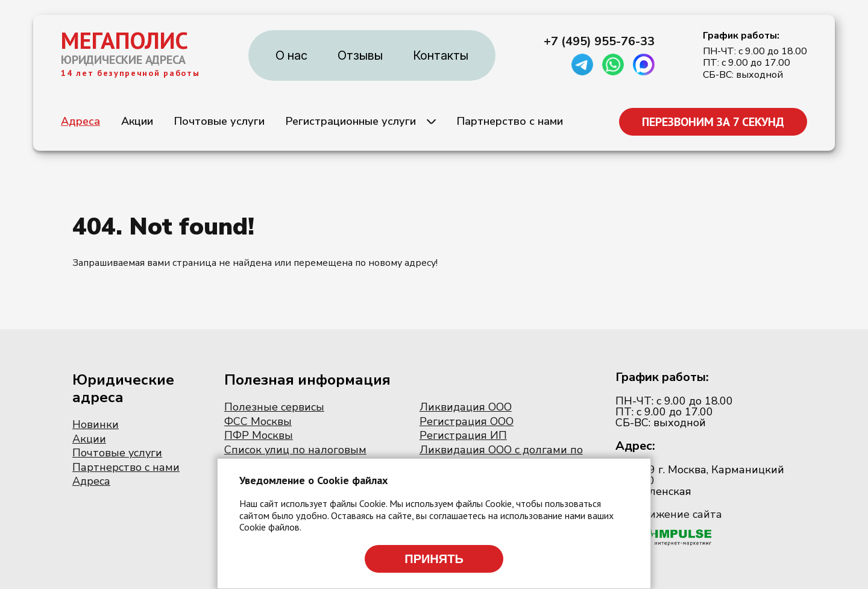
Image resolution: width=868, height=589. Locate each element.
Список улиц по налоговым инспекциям (295, 456)
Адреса (80, 121)
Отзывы (360, 55)
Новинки (96, 424)
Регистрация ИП (463, 435)
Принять (434, 559)
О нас (291, 55)
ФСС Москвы (258, 421)
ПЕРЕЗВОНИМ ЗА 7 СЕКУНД (713, 122)
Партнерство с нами (510, 121)
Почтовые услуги (219, 121)
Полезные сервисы (274, 407)
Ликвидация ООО (466, 407)
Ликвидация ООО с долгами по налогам (501, 456)
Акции (137, 121)
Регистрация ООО (467, 421)
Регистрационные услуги (351, 121)
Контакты (441, 55)
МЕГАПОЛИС (124, 40)
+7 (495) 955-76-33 (599, 42)
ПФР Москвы (259, 435)
